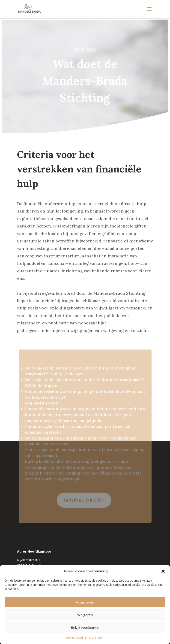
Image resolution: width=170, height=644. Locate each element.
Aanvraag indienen (84, 499)
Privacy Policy (94, 638)
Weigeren (85, 615)
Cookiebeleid (74, 638)
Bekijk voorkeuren (85, 627)
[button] (163, 571)
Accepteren (85, 602)
